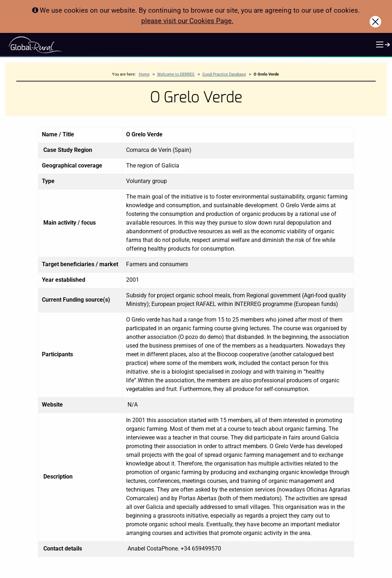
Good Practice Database (224, 74)
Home (144, 74)
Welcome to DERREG (176, 74)
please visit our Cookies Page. (187, 21)
